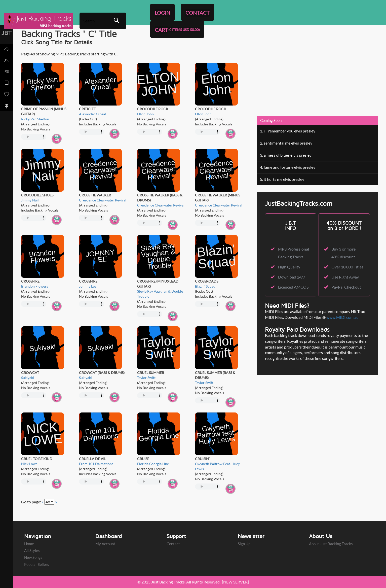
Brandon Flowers (35, 286)
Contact (173, 544)
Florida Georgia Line (153, 464)
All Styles (32, 550)
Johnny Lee (88, 286)
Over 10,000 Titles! (348, 267)
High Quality (289, 267)
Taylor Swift (146, 378)
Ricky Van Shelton (35, 119)
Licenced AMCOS (293, 287)
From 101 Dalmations (96, 464)
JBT (7, 33)
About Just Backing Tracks (331, 544)
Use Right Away (345, 277)
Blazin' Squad (205, 286)
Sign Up (244, 544)
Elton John (145, 114)
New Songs (33, 557)
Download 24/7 (292, 277)
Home (29, 544)
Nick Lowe (29, 464)
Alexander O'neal (92, 114)
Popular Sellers (37, 564)
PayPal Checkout (346, 287)
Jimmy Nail (30, 200)
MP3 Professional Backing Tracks (294, 253)
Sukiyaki (28, 378)
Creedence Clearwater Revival (103, 200)
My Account (105, 544)
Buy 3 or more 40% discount (343, 253)
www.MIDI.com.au (342, 317)
